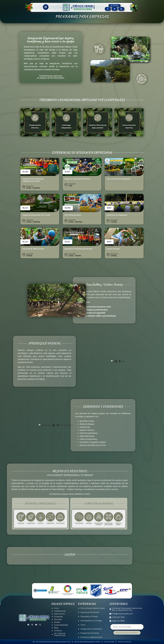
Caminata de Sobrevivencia (33, 249)
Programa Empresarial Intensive (77, 179)
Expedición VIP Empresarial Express (79, 249)
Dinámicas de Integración (117, 215)
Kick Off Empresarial (73, 215)
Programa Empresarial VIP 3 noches (37, 215)
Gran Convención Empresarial (118, 179)
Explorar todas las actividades (126, 633)
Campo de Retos (113, 249)
